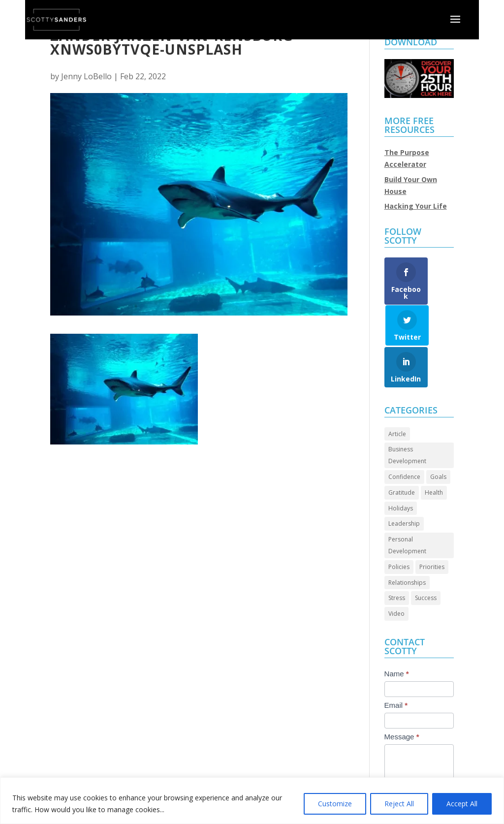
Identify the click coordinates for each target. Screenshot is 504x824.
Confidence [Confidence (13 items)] (404, 443)
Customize (335, 804)
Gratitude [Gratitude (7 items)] (402, 459)
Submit (406, 774)
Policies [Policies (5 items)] (399, 533)
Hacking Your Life (416, 206)
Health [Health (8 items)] (434, 459)
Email (396, 671)
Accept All (462, 804)
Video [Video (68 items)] (396, 580)
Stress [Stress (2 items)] (397, 564)
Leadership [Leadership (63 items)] (404, 490)
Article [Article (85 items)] (397, 400)
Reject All (399, 804)
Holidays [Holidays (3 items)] (401, 474)
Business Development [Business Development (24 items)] (407, 422)
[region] (252, 801)
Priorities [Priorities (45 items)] (432, 533)
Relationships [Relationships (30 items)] (407, 549)
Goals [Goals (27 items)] (438, 443)
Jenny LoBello (86, 76)
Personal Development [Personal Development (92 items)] (407, 511)
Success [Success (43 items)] (426, 564)
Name (397, 640)
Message (402, 703)
